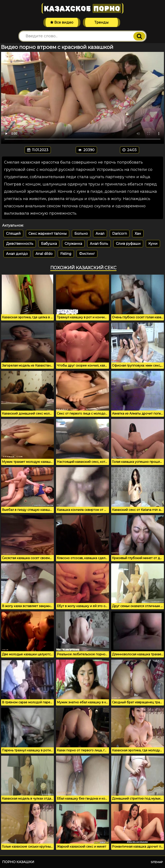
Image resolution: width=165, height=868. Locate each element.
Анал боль (99, 244)
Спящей (13, 234)
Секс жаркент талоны (48, 234)
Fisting (66, 254)
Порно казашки (18, 862)
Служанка (73, 244)
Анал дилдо (17, 254)
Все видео (62, 22)
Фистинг (87, 254)
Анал (100, 234)
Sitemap (157, 862)
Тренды (102, 22)
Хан (138, 234)
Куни (153, 244)
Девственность (20, 244)
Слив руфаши (128, 244)
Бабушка (49, 244)
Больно (81, 234)
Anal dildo (44, 254)
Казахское (82, 8)
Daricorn (120, 234)
